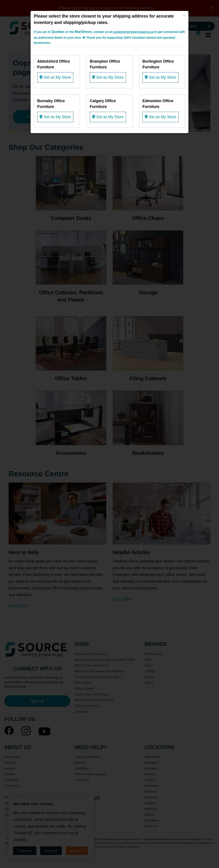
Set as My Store (55, 77)
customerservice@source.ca (133, 32)
